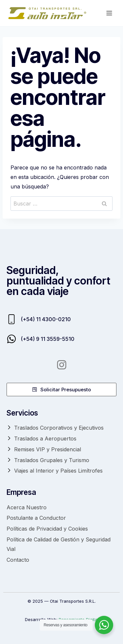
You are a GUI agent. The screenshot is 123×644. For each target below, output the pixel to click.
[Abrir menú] (109, 13)
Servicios (22, 413)
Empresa (21, 492)
